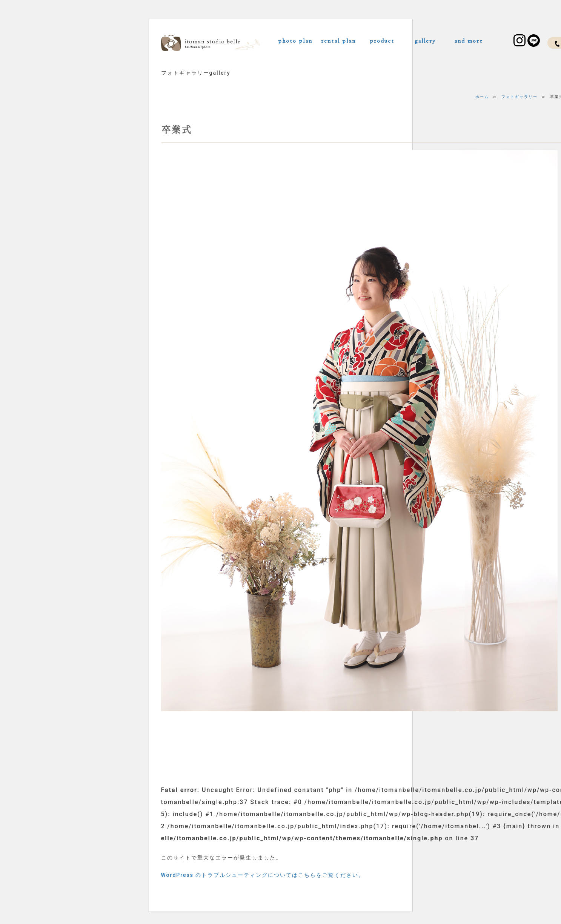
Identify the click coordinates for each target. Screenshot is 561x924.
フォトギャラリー (520, 97)
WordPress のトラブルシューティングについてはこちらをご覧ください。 (263, 875)
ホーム (482, 97)
